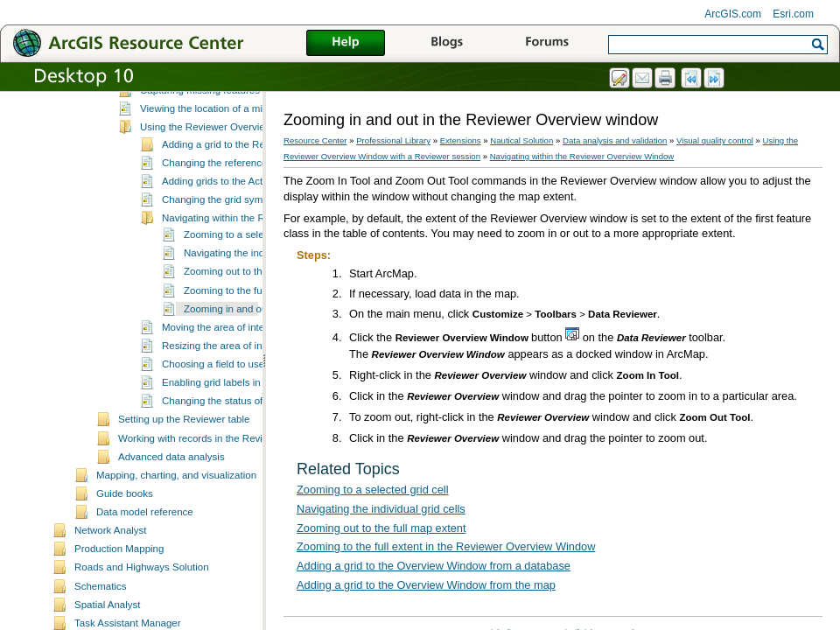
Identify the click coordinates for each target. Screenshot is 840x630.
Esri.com (793, 14)
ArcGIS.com (733, 14)
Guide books (125, 584)
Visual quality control (164, 109)
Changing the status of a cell (225, 492)
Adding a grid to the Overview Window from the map (426, 585)
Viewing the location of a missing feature (230, 199)
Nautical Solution (521, 140)
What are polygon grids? (195, 126)
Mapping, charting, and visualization (176, 566)
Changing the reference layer (227, 254)
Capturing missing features (200, 181)
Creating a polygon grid (192, 144)
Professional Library (393, 140)
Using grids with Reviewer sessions (219, 163)
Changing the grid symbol (219, 290)
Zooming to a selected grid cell (252, 325)
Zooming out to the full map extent (260, 362)
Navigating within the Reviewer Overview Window (582, 156)
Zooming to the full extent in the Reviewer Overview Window (446, 546)
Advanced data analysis (171, 548)
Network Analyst (111, 621)
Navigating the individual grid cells (259, 344)
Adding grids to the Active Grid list (237, 272)
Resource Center (315, 140)
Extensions (461, 140)
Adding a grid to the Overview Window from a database (434, 566)
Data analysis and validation (615, 140)
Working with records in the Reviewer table (213, 529)
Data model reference (145, 603)
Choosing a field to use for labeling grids (252, 455)
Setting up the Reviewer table (184, 510)
